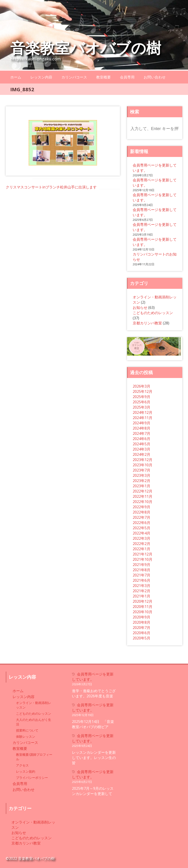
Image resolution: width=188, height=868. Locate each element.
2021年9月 (142, 565)
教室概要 (103, 77)
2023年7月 (142, 470)
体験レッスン (26, 736)
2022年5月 (142, 528)
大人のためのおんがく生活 (34, 722)
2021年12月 (143, 554)
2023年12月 (143, 460)
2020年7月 (142, 628)
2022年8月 (142, 512)
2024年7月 (142, 433)
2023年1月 (142, 486)
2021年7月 (142, 575)
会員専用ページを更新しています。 (93, 677)
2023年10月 (143, 465)
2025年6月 (142, 402)
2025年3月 (142, 407)
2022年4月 (142, 533)
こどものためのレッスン (153, 313)
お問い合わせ (155, 77)
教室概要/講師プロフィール (34, 757)
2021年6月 (142, 580)
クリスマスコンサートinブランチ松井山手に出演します (51, 187)
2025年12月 (143, 391)
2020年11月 (143, 607)
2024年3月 (142, 449)
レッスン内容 (41, 77)
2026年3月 (142, 386)
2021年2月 (142, 591)
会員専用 (127, 77)
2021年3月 (142, 586)
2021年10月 (143, 559)
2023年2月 (142, 481)
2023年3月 (142, 475)
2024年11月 (143, 418)
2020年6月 (142, 633)
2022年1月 (142, 549)
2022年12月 (143, 491)
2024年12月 (143, 412)
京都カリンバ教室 (147, 323)
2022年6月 (142, 523)
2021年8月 (142, 570)
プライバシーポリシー (32, 778)
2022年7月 (142, 517)
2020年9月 (142, 617)
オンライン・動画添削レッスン (34, 705)
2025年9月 (142, 397)
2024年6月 (142, 439)
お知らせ (140, 308)
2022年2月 (142, 544)
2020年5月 (142, 638)
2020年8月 (142, 622)
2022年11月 (143, 496)
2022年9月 (142, 507)
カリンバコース (74, 77)
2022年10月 (143, 502)
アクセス (22, 765)
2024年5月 (142, 444)
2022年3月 (142, 538)
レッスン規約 (26, 771)
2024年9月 (142, 423)
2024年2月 (142, 454)
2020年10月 (143, 612)
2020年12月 (143, 601)
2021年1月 (142, 596)
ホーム (16, 77)
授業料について (27, 730)
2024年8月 (142, 428)
